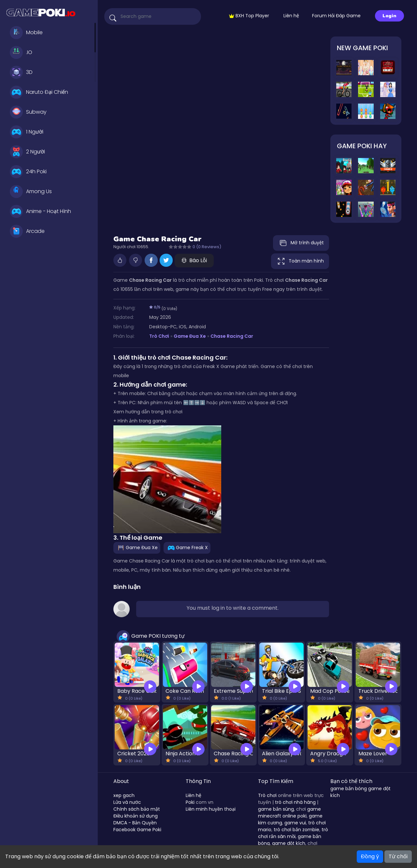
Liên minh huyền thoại (211, 809)
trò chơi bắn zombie (296, 830)
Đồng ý (370, 856)
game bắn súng (276, 809)
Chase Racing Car (232, 336)
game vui (295, 823)
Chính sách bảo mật (137, 809)
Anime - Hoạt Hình (40, 211)
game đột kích (289, 843)
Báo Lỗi (194, 260)
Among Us (31, 192)
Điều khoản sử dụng (136, 816)
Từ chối (398, 856)
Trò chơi (267, 795)
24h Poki (28, 172)
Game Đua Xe (190, 336)
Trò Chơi (159, 336)
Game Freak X (187, 547)
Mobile (26, 33)
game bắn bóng (349, 789)
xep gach (124, 795)
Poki (190, 802)
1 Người (27, 132)
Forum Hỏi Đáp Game (336, 16)
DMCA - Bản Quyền (135, 823)
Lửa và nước (127, 802)
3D (21, 72)
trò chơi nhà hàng (295, 802)
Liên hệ (291, 16)
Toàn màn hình (300, 261)
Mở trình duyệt (301, 243)
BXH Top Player (249, 16)
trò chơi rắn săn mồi (293, 833)
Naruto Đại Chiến (39, 92)
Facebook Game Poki (137, 830)
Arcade (27, 231)
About (121, 781)
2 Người (27, 152)
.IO (21, 52)
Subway (28, 112)
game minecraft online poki (289, 812)
